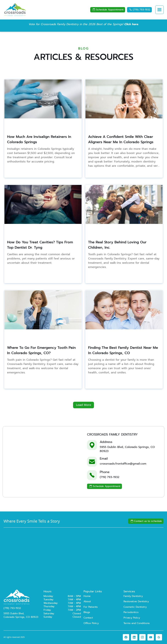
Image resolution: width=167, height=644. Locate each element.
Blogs (87, 612)
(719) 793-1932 (139, 10)
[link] (126, 637)
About (87, 602)
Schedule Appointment (108, 10)
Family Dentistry (133, 596)
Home (87, 596)
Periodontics (131, 612)
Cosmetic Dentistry (135, 607)
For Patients (91, 607)
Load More (84, 405)
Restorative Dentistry (136, 602)
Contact (88, 618)
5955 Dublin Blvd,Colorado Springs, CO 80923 (21, 615)
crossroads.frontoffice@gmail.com (123, 464)
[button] (160, 10)
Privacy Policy (132, 618)
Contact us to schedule (146, 521)
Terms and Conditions (137, 623)
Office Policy (91, 623)
